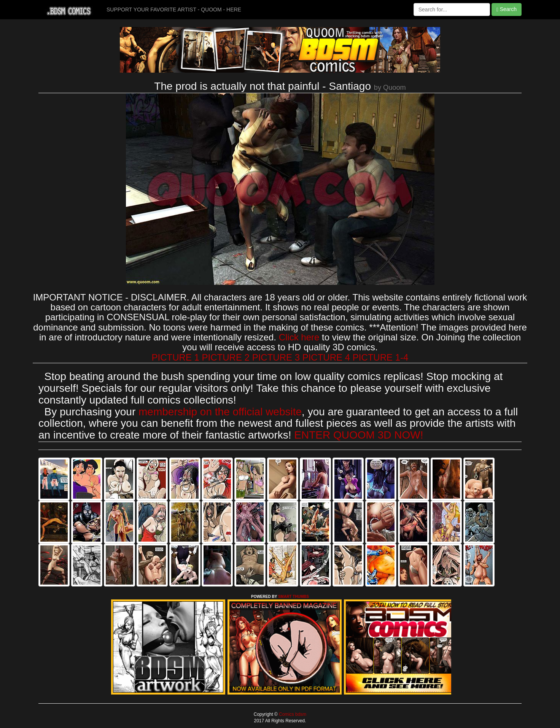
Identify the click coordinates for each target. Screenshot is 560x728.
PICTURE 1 (176, 357)
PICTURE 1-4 (381, 357)
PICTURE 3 (276, 357)
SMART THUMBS (294, 597)
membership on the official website (220, 412)
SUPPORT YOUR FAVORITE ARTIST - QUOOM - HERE (174, 10)
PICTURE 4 (326, 357)
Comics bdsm (292, 714)
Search (507, 9)
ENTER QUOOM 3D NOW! (359, 435)
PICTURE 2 (226, 357)
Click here (299, 337)
